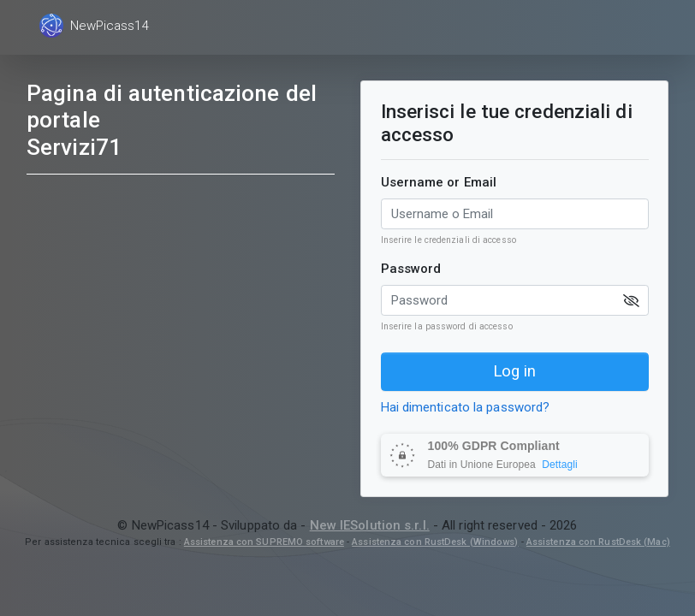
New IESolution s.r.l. (370, 525)
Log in (514, 371)
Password (411, 269)
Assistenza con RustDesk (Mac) (598, 542)
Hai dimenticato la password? (466, 407)
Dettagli (560, 465)
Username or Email (439, 182)
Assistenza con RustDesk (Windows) (435, 542)
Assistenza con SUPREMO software (264, 542)
